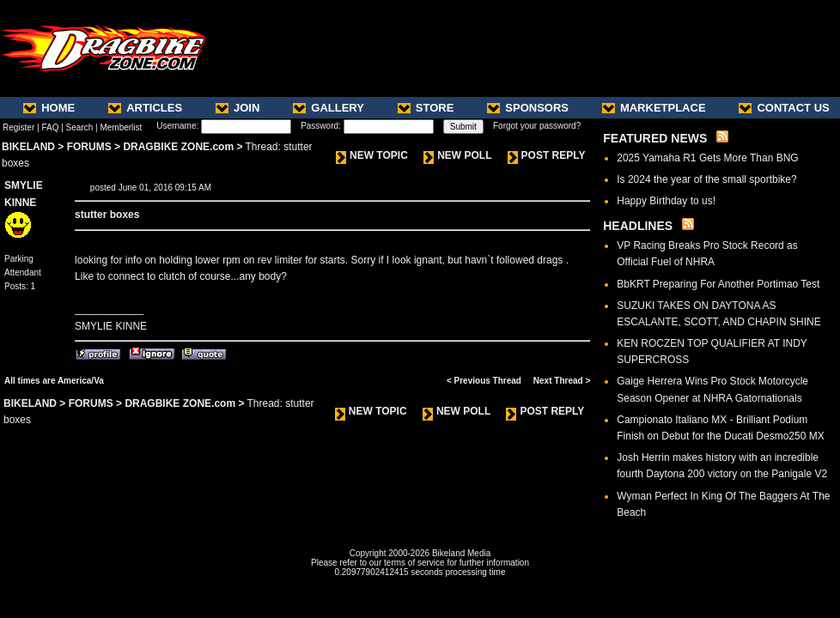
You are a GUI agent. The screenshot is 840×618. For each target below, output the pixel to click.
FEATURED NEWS (655, 138)
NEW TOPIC (372, 155)
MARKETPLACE (654, 108)
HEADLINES (638, 226)
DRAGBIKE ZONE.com (178, 147)
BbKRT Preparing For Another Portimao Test (718, 284)
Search (80, 127)
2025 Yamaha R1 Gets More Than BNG (707, 158)
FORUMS (89, 147)
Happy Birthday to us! (666, 201)
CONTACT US (784, 108)
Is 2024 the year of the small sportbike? (706, 179)
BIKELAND (28, 147)
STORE (426, 108)
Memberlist (121, 127)
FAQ (50, 127)
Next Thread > (562, 381)
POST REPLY (547, 155)
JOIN (237, 108)
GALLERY (329, 108)
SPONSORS (528, 108)
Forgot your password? (537, 126)
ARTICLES (145, 108)
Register (18, 127)
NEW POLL (457, 155)
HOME (49, 108)
